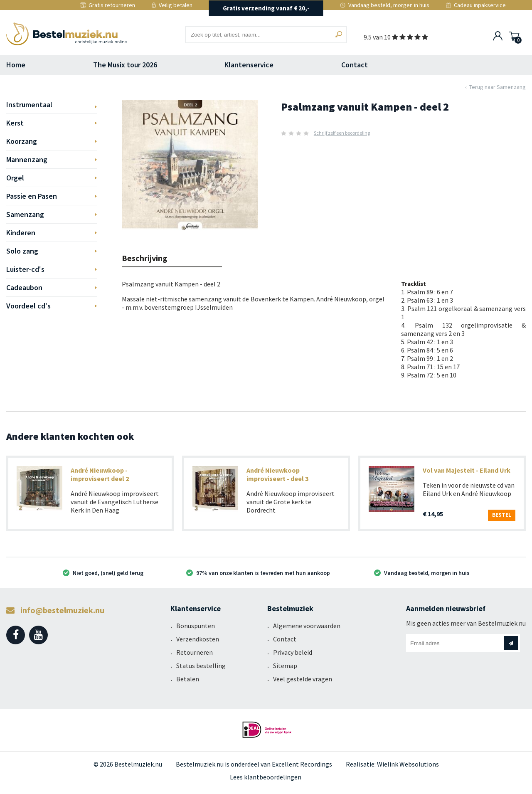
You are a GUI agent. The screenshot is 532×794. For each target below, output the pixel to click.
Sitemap (285, 666)
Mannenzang (27, 159)
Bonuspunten (196, 626)
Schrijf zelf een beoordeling (342, 133)
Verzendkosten (198, 639)
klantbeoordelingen (273, 777)
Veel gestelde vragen (303, 679)
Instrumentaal (29, 105)
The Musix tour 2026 (125, 65)
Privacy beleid (293, 652)
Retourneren (195, 652)
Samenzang (25, 214)
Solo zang (22, 251)
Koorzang (22, 141)
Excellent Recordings (302, 764)
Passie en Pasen (32, 196)
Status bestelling (201, 666)
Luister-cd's (25, 269)
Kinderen (21, 233)
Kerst (15, 123)
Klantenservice (249, 65)
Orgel (15, 178)
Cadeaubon (24, 287)
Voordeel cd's (28, 306)
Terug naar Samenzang (498, 87)
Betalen (188, 679)
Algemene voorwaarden (307, 626)
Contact (355, 65)
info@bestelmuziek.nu (55, 610)
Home (16, 65)
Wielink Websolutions (408, 764)
